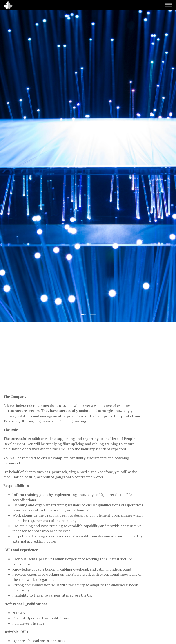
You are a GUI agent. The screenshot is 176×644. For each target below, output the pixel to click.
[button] (84, 315)
